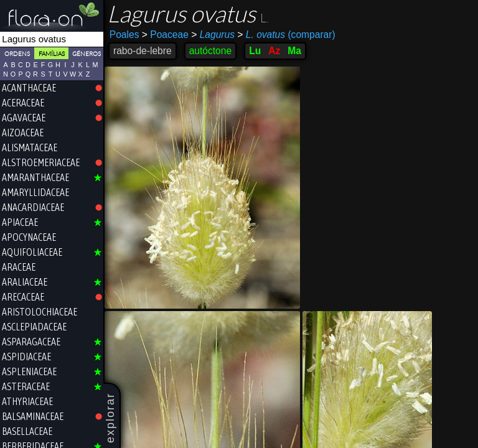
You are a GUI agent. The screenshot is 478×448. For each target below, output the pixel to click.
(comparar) (286, 35)
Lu (255, 51)
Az (274, 51)
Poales (124, 35)
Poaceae (165, 35)
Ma (294, 51)
